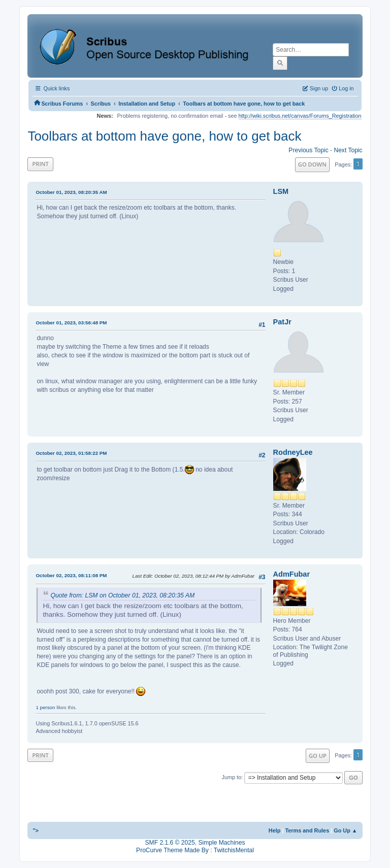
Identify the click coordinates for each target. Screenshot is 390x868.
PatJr (282, 322)
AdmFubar (291, 574)
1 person (45, 707)
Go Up (318, 756)
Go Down (312, 164)
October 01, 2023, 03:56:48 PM (71, 323)
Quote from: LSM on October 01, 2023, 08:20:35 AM (122, 595)
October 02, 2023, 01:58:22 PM (71, 453)
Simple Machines (221, 843)
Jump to (232, 777)
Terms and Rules (307, 830)
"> (36, 830)
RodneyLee (293, 452)
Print (40, 164)
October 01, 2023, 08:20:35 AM (71, 192)
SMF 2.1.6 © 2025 (170, 843)
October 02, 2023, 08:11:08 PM (71, 575)
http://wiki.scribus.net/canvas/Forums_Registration (300, 116)
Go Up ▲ (345, 830)
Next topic (348, 150)
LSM (281, 191)
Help (275, 830)
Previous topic (308, 150)
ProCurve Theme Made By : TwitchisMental (195, 850)
